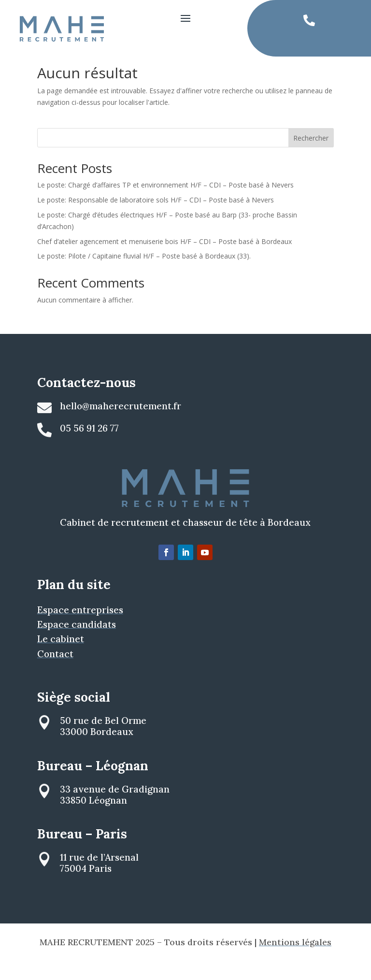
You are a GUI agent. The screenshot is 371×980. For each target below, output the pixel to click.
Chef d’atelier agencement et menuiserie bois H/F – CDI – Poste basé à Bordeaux (164, 260)
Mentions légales (295, 961)
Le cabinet (61, 658)
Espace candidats (77, 643)
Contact (55, 672)
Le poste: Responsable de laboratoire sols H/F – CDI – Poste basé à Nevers (156, 219)
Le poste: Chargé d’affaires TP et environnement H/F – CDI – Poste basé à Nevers (165, 204)
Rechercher (311, 157)
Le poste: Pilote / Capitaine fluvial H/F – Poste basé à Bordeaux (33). (144, 275)
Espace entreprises (80, 628)
